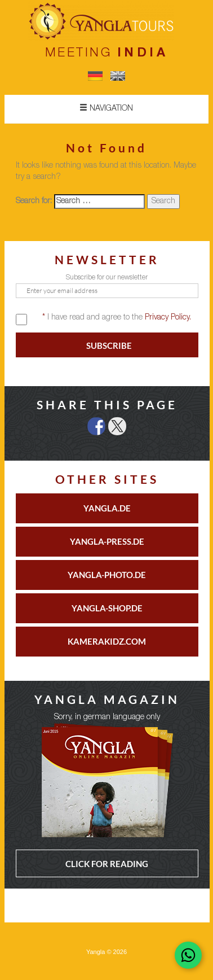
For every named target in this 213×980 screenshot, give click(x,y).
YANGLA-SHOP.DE (107, 608)
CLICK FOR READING (107, 864)
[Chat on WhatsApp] (188, 955)
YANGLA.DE (107, 508)
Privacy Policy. (168, 318)
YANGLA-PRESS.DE (107, 541)
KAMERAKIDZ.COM (107, 641)
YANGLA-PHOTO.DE (107, 575)
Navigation (106, 108)
